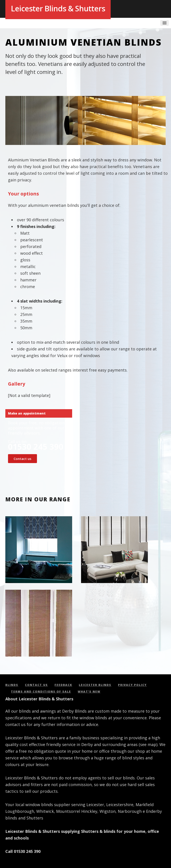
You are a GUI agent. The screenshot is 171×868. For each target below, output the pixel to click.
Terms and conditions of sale (41, 692)
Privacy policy (132, 685)
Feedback (63, 685)
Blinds (12, 685)
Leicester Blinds (95, 685)
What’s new (89, 692)
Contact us (22, 459)
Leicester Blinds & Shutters (58, 8)
